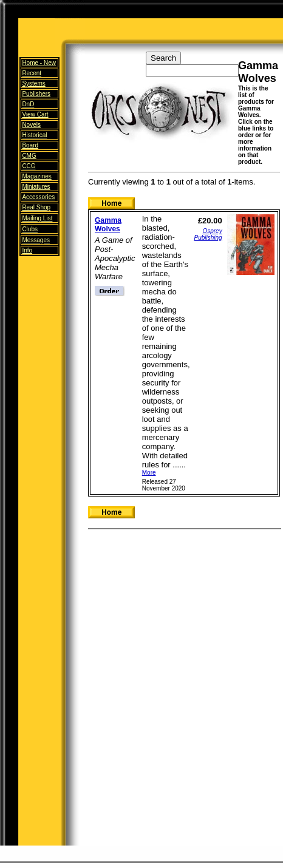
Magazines (36, 176)
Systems (33, 83)
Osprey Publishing (208, 234)
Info (27, 250)
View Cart (35, 114)
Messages (36, 240)
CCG (29, 166)
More (149, 473)
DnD (28, 104)
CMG (29, 156)
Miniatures (36, 187)
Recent (32, 73)
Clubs (30, 229)
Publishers (36, 94)
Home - (39, 63)
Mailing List (37, 218)
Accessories (38, 197)
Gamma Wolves (108, 225)
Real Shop (36, 207)
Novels (31, 125)
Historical (34, 135)
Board (30, 145)
